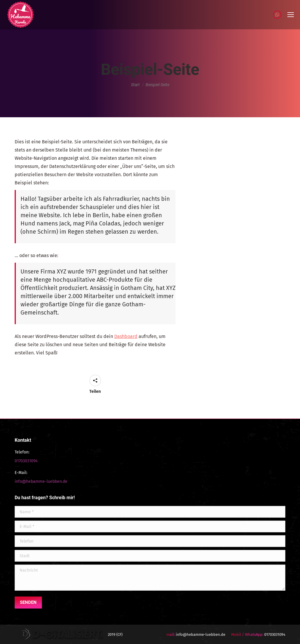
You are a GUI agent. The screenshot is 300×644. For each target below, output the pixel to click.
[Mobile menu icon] (291, 15)
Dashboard (126, 336)
